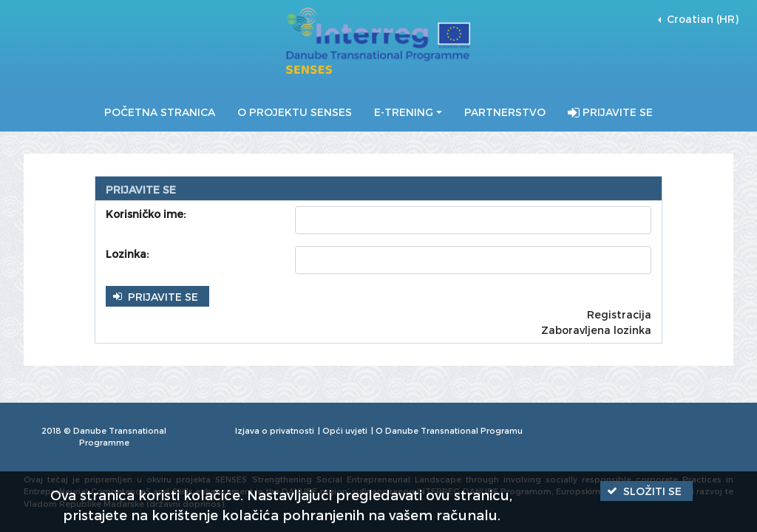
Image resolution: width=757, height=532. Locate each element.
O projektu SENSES (295, 112)
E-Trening (404, 112)
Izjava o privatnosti (275, 430)
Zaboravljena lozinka (596, 330)
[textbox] (473, 220)
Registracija (619, 314)
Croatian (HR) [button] (701, 19)
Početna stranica (160, 112)
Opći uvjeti (345, 430)
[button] (157, 296)
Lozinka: (127, 254)
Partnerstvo (505, 112)
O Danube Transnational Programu (449, 430)
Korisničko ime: (146, 214)
